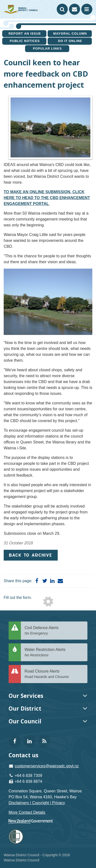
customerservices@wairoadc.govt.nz (47, 766)
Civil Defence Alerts (54, 631)
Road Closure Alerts (54, 674)
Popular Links (47, 48)
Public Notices (25, 41)
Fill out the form (17, 598)
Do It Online (70, 41)
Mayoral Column (70, 34)
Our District (25, 709)
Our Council (25, 721)
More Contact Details (27, 812)
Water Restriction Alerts (54, 653)
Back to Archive (31, 555)
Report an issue (25, 34)
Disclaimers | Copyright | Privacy (37, 803)
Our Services (26, 696)
